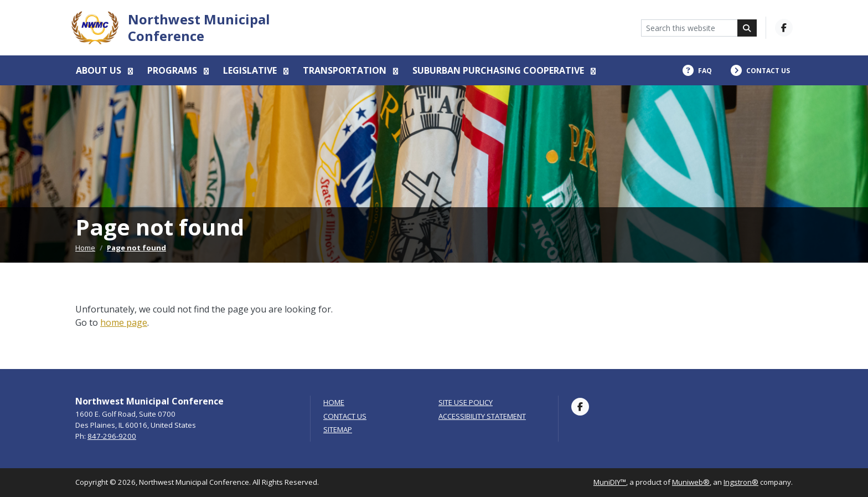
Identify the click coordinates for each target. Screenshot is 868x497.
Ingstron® (741, 482)
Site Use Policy (466, 403)
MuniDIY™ (610, 482)
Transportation (346, 70)
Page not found (136, 248)
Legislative (251, 70)
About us (100, 70)
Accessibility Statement (482, 416)
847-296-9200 (112, 436)
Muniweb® (691, 482)
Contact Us (345, 416)
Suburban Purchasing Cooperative (499, 70)
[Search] (747, 28)
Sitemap (338, 430)
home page (124, 322)
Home (85, 248)
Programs (173, 70)
